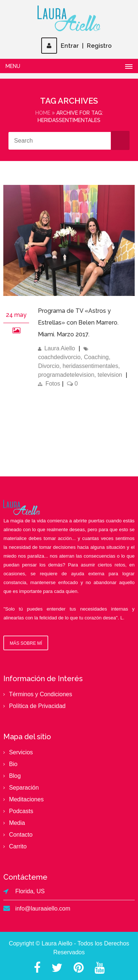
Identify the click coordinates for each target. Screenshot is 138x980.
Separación (24, 788)
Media (17, 823)
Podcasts (21, 811)
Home (43, 113)
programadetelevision (66, 375)
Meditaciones (26, 799)
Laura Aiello (60, 348)
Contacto (21, 835)
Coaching (96, 357)
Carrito (18, 846)
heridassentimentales (90, 366)
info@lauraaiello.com (43, 909)
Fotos (53, 384)
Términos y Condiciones (40, 694)
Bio (13, 764)
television (110, 375)
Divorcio (49, 366)
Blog (15, 776)
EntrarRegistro (76, 46)
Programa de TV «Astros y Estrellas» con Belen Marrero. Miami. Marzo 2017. (78, 323)
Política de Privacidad (37, 706)
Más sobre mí (26, 643)
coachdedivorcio (59, 357)
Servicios (21, 752)
